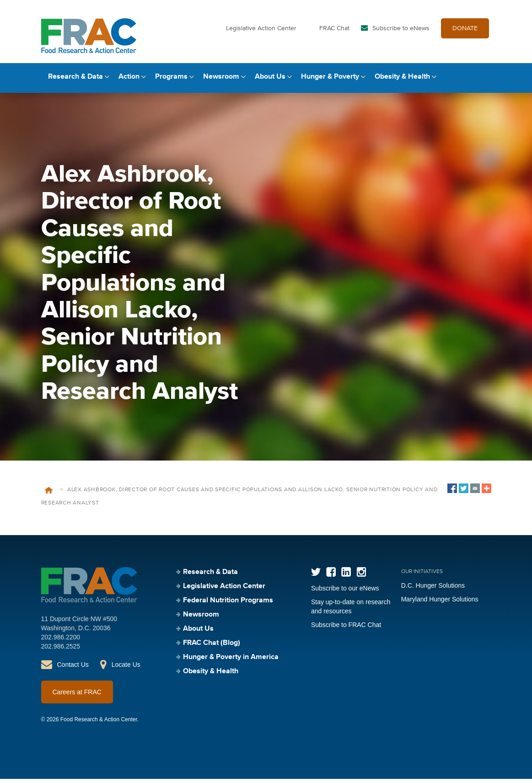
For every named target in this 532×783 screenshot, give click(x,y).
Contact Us (73, 669)
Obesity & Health (402, 81)
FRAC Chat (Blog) (212, 647)
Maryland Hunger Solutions (440, 603)
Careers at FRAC (77, 696)
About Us (270, 81)
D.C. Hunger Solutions (433, 590)
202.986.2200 (61, 641)
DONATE (465, 31)
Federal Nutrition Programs (228, 605)
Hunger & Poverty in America (231, 661)
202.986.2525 (61, 650)
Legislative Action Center (261, 31)
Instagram (361, 576)
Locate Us (126, 669)
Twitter (316, 576)
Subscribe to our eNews (345, 592)
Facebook (331, 576)
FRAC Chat (334, 31)
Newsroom (221, 81)
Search (484, 81)
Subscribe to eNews (401, 31)
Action (129, 81)
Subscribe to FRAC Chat (346, 629)
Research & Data (75, 81)
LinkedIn (346, 576)
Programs (171, 81)
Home (49, 494)
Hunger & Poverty (330, 81)
